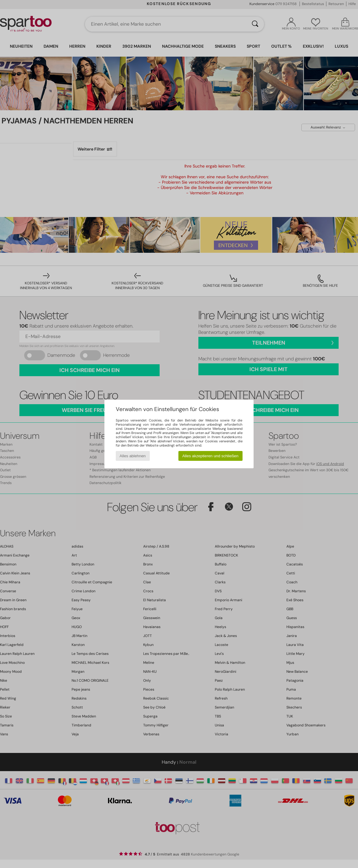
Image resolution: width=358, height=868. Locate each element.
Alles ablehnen (133, 456)
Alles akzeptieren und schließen (210, 456)
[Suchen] (255, 24)
